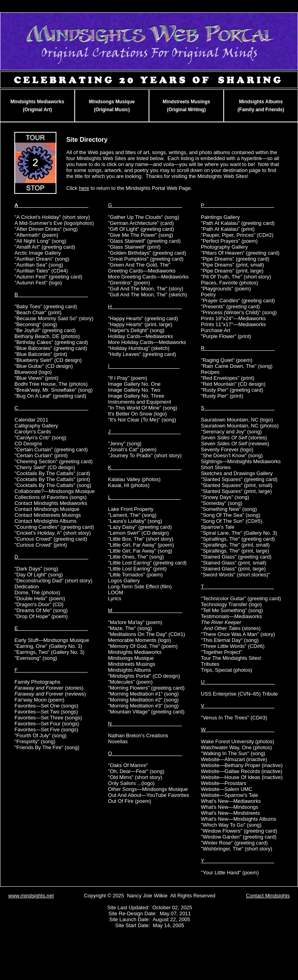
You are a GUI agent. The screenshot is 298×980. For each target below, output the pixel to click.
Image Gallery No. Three (136, 396)
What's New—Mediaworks (231, 801)
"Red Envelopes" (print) (228, 378)
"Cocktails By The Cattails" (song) (53, 485)
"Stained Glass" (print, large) (233, 569)
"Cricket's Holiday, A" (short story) (53, 533)
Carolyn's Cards (33, 432)
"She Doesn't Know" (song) (232, 455)
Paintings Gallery (221, 217)
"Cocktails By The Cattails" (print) (52, 479)
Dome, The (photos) (38, 592)
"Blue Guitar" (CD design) (44, 366)
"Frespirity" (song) (35, 741)
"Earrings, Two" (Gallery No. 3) (50, 652)
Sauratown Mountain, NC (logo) (237, 420)
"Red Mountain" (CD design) (233, 384)
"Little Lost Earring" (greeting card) (147, 563)
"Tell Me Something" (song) (232, 610)
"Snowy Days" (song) (225, 497)
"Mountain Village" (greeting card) (146, 712)
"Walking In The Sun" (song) (233, 753)
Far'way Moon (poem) (40, 700)
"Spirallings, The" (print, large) (235, 551)
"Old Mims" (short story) (135, 777)
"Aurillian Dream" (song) (42, 259)
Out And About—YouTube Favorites (149, 795)
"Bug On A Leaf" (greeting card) (51, 396)
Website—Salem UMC (227, 789)
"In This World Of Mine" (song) (143, 408)
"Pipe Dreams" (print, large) (232, 271)
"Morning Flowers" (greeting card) (146, 688)
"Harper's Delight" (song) (136, 330)
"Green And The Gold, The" (139, 265)
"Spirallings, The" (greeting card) (238, 539)
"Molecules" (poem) (130, 682)
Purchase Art (216, 330)
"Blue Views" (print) (37, 378)
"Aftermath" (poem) (37, 235)
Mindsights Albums (130, 670)
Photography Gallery (224, 247)
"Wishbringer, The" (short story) (237, 849)
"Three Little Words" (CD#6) (233, 646)
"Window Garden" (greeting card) (239, 837)
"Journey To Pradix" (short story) (145, 455)
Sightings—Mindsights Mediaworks (241, 461)
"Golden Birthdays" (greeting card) (147, 253)
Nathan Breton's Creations (138, 735)
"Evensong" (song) (36, 658)
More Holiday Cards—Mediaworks (147, 342)
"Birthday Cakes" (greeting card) (51, 342)
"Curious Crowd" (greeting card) (51, 539)
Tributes (210, 664)
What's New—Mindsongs (230, 807)
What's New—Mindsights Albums (239, 819)
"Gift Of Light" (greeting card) (141, 229)
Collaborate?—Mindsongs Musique (55, 491)
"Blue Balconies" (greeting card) (51, 348)
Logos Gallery (124, 581)
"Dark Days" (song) (37, 569)
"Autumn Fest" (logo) (38, 283)
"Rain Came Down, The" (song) (237, 366)
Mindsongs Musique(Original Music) (112, 106)
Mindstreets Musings (132, 664)
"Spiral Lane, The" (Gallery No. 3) (239, 533)
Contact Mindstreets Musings (48, 515)
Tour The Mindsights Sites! (231, 658)
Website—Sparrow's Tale (230, 795)
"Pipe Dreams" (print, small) (233, 265)
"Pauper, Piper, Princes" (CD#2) (237, 235)
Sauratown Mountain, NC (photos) (240, 426)
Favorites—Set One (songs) (47, 706)
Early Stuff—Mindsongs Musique (52, 640)
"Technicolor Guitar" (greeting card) (241, 598)
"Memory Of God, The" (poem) (143, 646)
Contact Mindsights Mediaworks (51, 503)
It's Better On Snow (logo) (137, 414)
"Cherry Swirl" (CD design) (45, 467)
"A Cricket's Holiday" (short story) (52, 217)
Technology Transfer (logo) (231, 604)
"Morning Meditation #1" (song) (143, 694)
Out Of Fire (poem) (130, 801)
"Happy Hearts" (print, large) (140, 324)
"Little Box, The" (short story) (141, 539)
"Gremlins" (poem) (129, 283)
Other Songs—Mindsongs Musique (148, 789)
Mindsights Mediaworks (135, 652)
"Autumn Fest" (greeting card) (48, 277)
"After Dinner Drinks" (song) (46, 229)
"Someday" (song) (222, 503)
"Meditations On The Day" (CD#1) (147, 634)
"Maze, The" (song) (130, 628)
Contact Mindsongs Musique (47, 509)
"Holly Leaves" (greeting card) (142, 354)
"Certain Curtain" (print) (41, 455)
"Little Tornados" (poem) (135, 575)
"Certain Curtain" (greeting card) (51, 449)
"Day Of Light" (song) (39, 575)
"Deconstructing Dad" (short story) (54, 581)
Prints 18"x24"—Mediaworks (233, 318)
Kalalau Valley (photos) (134, 479)
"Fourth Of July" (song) (41, 735)
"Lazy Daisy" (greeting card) (140, 527)
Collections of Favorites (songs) (51, 497)
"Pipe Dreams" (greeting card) (235, 259)
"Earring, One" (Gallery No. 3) (48, 646)
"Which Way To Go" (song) (231, 825)
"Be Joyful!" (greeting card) (45, 330)
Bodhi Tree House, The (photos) (51, 384)
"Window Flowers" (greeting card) (239, 831)
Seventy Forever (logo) (227, 449)
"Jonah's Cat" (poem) (132, 449)
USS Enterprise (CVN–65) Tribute (240, 694)
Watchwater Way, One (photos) (237, 747)
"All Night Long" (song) (41, 241)
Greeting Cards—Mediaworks (142, 271)
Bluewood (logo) (33, 372)
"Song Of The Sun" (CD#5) (232, 521)
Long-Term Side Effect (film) (140, 587)
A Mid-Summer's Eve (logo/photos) (54, 223)
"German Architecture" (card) (141, 223)
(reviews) (50, 694)
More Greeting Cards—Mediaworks (148, 277)
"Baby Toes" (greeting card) (46, 306)
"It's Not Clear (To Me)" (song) (142, 420)
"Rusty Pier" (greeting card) (232, 390)
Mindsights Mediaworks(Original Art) (37, 106)
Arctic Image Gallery (38, 253)
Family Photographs (38, 682)
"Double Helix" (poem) (40, 598)
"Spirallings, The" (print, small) (235, 545)
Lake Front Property (131, 509)
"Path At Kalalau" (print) (228, 229)
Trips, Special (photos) (227, 670)
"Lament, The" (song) (132, 515)
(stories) (49, 688)
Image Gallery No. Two (134, 390)
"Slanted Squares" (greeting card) (239, 479)
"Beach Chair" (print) (38, 312)
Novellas (118, 741)
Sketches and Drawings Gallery (237, 473)
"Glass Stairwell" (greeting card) (144, 241)
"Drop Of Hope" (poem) (41, 616)
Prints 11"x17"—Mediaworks (233, 324)
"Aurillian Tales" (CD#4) (41, 271)
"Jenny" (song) (125, 444)
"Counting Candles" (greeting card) (54, 527)
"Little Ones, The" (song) (136, 557)
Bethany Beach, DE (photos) (47, 336)
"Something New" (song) (229, 509)
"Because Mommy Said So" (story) (54, 318)
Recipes (210, 372)
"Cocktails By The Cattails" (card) (52, 473)
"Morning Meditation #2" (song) (143, 700)
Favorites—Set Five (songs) (47, 730)
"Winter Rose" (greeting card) (234, 843)
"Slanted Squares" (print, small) (237, 485)
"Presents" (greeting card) (230, 306)
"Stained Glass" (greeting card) (236, 557)
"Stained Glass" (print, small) (234, 563)
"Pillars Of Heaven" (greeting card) (240, 253)
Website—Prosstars (224, 783)
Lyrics (115, 598)
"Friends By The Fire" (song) (47, 747)
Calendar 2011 (32, 420)
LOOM (116, 592)
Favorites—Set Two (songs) (46, 712)
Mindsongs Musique (131, 658)
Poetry (208, 295)
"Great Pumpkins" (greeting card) (146, 259)
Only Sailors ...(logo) (131, 783)
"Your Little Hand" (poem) (230, 873)
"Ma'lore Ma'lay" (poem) (135, 622)
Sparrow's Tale (218, 527)
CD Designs (28, 444)
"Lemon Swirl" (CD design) (138, 533)
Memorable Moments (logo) (139, 640)
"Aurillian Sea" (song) (39, 265)
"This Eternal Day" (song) (230, 640)
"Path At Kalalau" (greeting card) (238, 223)
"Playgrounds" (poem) (226, 289)
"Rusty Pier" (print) (222, 396)
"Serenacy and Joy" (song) (231, 432)
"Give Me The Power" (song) (141, 235)
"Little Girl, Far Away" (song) (140, 551)
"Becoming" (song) (36, 324)
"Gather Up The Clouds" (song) (144, 217)
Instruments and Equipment (139, 402)
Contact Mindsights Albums (46, 521)
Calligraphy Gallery (36, 426)
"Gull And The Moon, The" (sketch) (148, 295)
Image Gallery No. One (134, 384)
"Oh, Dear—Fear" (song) (136, 771)
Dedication (27, 587)
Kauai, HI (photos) (129, 485)
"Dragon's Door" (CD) (39, 604)
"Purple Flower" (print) (226, 336)
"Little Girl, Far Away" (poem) (141, 545)
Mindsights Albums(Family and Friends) (261, 106)
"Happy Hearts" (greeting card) (143, 318)
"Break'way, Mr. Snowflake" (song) (54, 390)
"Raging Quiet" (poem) (227, 360)
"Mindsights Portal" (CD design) (144, 676)
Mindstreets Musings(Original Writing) (186, 106)
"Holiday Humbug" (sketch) (139, 348)
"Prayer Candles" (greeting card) (238, 301)
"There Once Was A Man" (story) (238, 634)
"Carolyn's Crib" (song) (41, 438)
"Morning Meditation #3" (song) (143, 706)
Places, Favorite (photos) (230, 283)
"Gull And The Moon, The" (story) (146, 289)
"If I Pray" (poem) (128, 378)
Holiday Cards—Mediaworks (140, 336)
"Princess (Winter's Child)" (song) (239, 312)
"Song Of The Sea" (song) (231, 515)
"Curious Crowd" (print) (41, 545)
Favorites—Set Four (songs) (47, 724)
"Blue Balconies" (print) (41, 354)
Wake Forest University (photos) (238, 741)
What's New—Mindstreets (231, 813)
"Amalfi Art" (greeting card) (45, 247)
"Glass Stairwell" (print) (134, 247)
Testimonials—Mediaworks (231, 616)
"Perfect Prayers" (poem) (229, 241)
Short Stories (216, 467)
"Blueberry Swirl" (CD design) (48, 360)
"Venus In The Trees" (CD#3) (234, 718)
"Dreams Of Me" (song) (41, 610)
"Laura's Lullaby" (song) (135, 521)
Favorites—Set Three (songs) (48, 718)
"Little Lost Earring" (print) (137, 569)
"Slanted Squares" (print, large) (236, 491)
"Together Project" (222, 652)
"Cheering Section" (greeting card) (54, 461)
